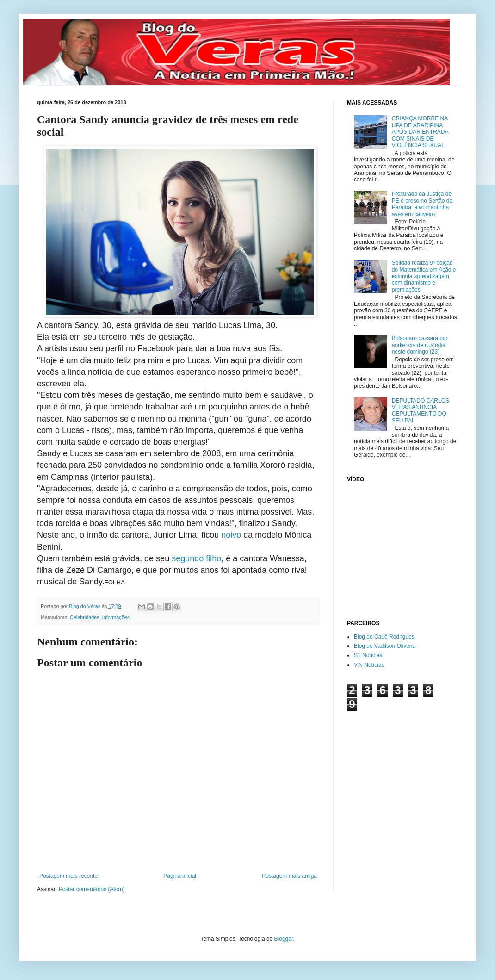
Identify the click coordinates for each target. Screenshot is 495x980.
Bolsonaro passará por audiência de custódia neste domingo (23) (420, 345)
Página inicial (180, 876)
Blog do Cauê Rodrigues (384, 637)
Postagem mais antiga (289, 876)
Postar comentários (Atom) (92, 889)
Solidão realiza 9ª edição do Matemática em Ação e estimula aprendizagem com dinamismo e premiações (424, 276)
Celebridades (85, 617)
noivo (231, 535)
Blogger (284, 939)
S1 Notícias (368, 655)
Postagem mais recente (68, 876)
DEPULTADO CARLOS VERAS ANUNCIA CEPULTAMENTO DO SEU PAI (421, 411)
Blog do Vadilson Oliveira (385, 646)
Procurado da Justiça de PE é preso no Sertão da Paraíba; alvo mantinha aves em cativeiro (422, 204)
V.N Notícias (369, 665)
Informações (116, 617)
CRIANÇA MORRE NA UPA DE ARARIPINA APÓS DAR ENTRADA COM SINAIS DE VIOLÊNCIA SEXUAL (420, 132)
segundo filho (196, 558)
